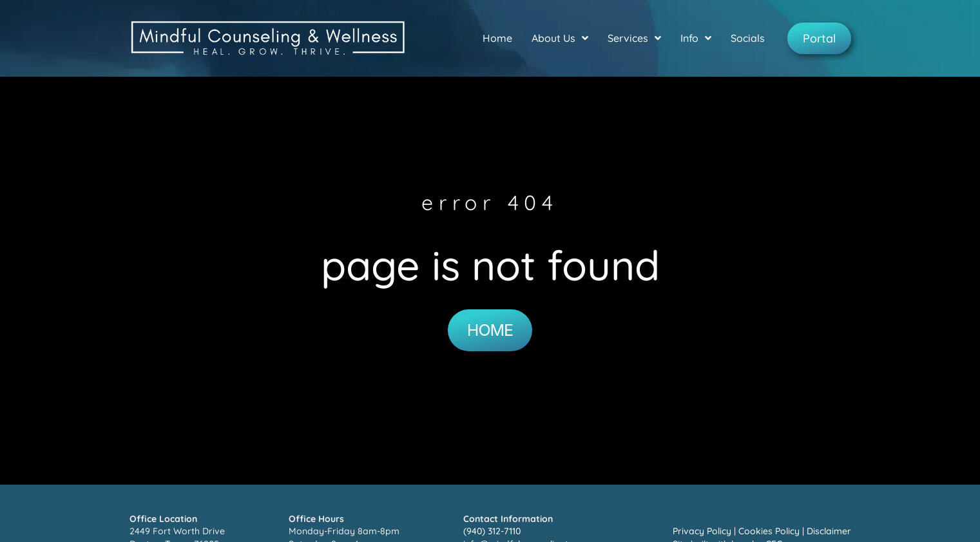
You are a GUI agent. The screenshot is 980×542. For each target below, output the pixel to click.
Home (497, 38)
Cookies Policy (769, 531)
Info (696, 38)
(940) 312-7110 (492, 531)
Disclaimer (829, 531)
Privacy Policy (702, 531)
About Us (560, 38)
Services (634, 38)
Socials (748, 38)
